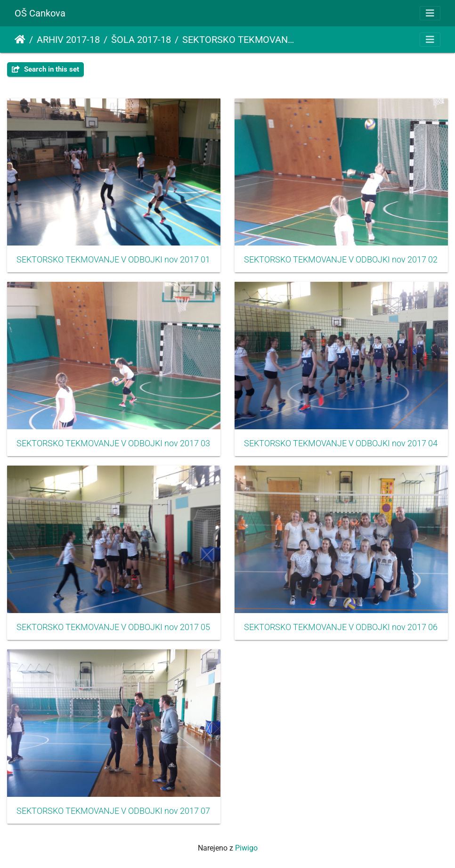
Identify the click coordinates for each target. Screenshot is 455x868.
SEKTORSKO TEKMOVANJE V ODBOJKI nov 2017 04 (341, 443)
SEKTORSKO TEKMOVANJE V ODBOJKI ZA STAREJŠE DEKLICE (240, 40)
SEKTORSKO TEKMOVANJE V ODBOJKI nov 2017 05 (113, 627)
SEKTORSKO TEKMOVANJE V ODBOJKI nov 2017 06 (341, 627)
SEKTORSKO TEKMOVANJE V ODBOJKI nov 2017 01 (113, 260)
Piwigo (246, 848)
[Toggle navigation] (430, 13)
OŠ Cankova (40, 13)
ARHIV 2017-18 (68, 40)
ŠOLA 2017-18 (141, 40)
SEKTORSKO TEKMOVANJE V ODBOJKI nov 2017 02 (341, 260)
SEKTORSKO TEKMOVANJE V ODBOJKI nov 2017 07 (113, 811)
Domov (20, 40)
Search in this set (45, 69)
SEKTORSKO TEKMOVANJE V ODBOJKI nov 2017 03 (113, 443)
